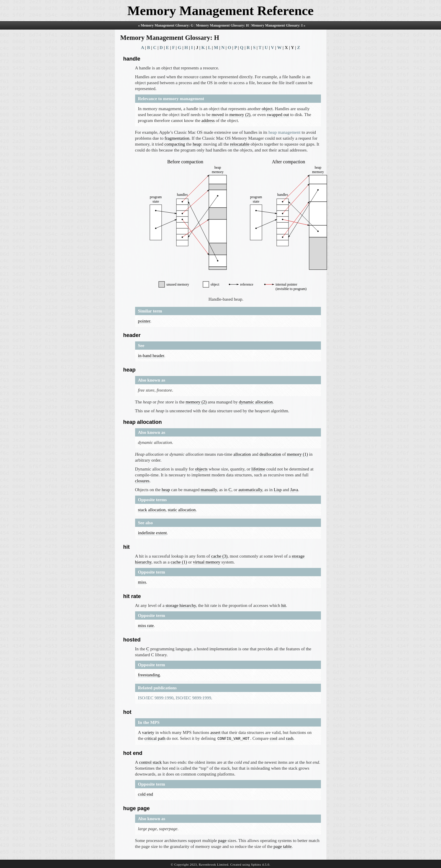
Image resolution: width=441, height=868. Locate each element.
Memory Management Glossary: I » (278, 25)
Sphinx (256, 864)
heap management (285, 132)
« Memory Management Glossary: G (166, 25)
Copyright (182, 864)
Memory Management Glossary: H (222, 25)
